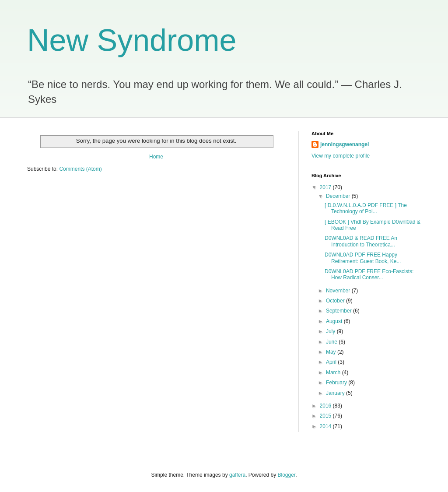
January (336, 393)
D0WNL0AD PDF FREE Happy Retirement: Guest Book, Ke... (363, 258)
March (334, 373)
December (339, 196)
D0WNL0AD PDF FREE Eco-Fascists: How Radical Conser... (369, 274)
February (337, 383)
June (332, 342)
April (332, 362)
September (339, 311)
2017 (326, 187)
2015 (326, 416)
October (336, 301)
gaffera (237, 475)
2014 (326, 426)
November (339, 291)
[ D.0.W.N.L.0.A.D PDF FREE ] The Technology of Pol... (366, 208)
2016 (326, 406)
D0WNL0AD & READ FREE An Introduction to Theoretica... (361, 241)
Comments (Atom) (80, 169)
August (335, 321)
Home (156, 157)
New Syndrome (132, 40)
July (331, 331)
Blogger (287, 475)
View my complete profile (341, 156)
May (332, 352)
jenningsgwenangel (345, 144)
